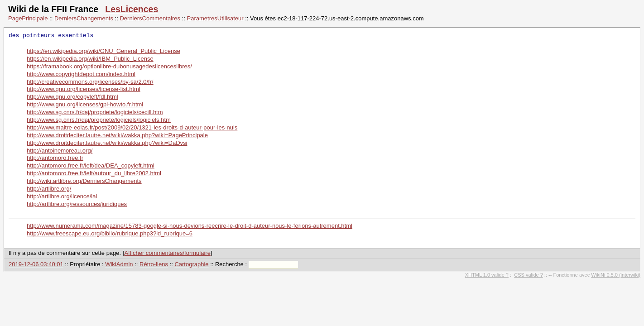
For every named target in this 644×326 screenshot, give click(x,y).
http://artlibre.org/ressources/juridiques (77, 204)
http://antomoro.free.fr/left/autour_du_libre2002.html (94, 173)
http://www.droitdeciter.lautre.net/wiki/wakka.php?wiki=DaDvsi (107, 143)
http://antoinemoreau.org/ (60, 151)
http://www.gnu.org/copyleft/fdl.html (72, 97)
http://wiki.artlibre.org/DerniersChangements (84, 181)
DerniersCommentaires (150, 18)
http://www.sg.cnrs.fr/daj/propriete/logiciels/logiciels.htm (99, 120)
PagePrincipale (28, 18)
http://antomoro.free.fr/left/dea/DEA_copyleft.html (91, 165)
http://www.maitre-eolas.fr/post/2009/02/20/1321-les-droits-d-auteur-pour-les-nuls (132, 127)
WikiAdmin (119, 264)
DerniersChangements (84, 18)
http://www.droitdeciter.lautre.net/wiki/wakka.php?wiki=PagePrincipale (117, 135)
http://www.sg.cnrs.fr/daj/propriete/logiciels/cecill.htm (95, 112)
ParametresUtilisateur (215, 18)
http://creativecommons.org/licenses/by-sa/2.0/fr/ (90, 82)
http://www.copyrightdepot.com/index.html (81, 74)
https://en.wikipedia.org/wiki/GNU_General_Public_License (103, 51)
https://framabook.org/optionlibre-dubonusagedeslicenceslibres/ (109, 66)
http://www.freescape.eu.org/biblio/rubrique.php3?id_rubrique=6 (110, 233)
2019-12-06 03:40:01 (36, 264)
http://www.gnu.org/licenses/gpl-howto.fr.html (85, 104)
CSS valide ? (529, 275)
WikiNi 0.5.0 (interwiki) (616, 275)
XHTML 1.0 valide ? (487, 275)
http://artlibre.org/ (49, 189)
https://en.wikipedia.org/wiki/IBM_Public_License (90, 59)
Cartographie (191, 264)
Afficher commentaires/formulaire (167, 253)
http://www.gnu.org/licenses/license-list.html (84, 89)
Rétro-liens (154, 264)
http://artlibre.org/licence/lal (62, 196)
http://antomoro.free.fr (55, 158)
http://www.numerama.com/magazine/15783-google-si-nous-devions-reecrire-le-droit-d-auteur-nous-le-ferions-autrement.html (190, 226)
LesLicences (132, 9)
